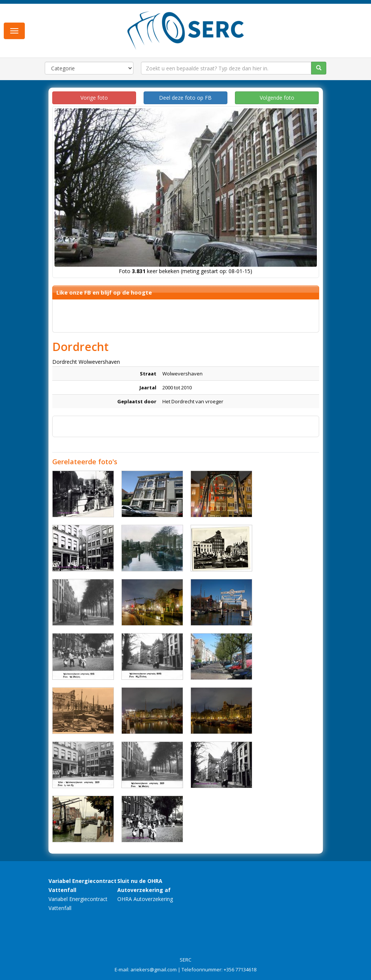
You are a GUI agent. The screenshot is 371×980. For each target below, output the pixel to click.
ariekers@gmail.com (154, 969)
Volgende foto (277, 98)
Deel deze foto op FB (185, 98)
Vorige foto (94, 98)
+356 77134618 (240, 969)
